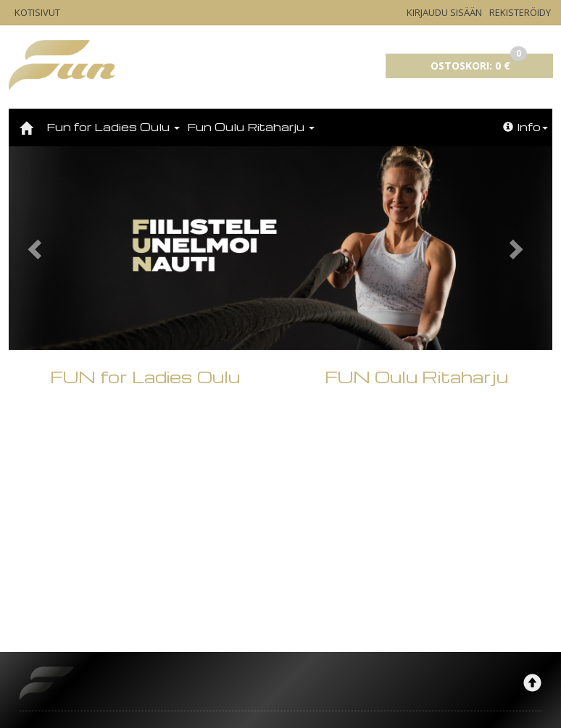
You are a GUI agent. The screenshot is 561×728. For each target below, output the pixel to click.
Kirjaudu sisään (444, 12)
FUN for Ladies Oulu (145, 543)
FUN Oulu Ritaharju (416, 543)
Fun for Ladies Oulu (113, 127)
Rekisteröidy (520, 12)
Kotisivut (37, 12)
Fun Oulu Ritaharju (251, 127)
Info (525, 127)
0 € (479, 63)
